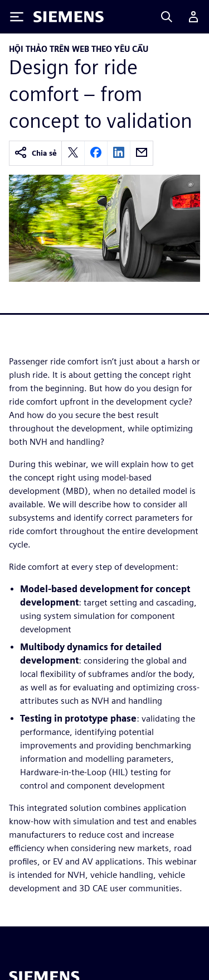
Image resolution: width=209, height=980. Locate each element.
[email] (142, 153)
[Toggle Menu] (17, 17)
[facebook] (96, 153)
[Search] (167, 17)
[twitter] (73, 153)
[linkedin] (119, 153)
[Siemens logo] (69, 17)
